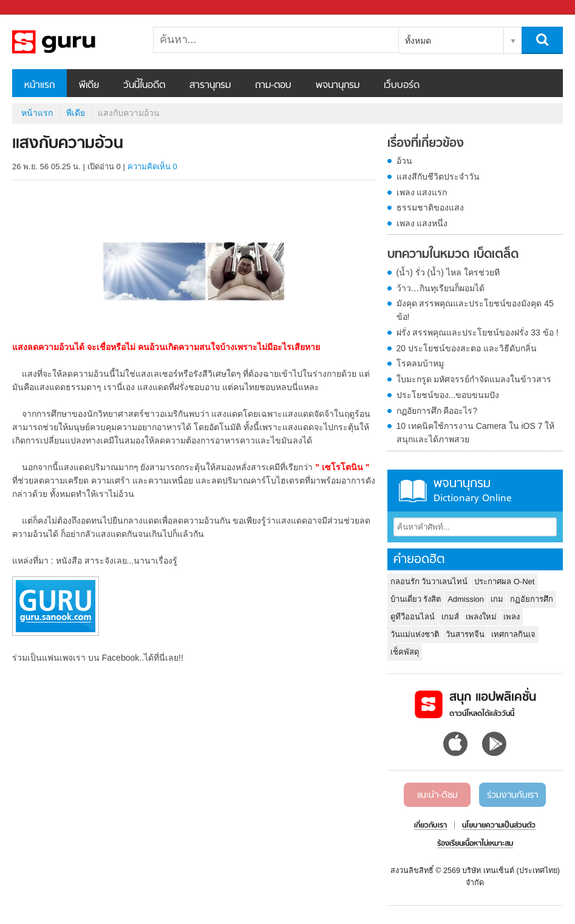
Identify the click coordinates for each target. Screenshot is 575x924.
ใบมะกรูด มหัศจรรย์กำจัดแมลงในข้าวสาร (474, 379)
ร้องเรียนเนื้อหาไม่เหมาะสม (475, 844)
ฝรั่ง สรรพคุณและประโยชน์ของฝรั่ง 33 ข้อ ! (478, 332)
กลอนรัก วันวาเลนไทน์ (429, 582)
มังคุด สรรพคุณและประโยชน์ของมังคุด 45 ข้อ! (475, 310)
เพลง (512, 617)
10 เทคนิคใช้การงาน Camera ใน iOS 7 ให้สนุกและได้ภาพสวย (476, 433)
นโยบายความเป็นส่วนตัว (499, 826)
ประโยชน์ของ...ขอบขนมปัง (448, 395)
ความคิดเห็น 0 (152, 167)
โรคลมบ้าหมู (420, 363)
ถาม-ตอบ (273, 86)
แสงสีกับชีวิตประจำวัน (438, 177)
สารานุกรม (210, 86)
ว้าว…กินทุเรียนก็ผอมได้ (441, 288)
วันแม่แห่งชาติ (415, 634)
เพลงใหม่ (481, 617)
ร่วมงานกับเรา (512, 795)
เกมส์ (450, 617)
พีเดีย (89, 86)
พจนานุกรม (338, 86)
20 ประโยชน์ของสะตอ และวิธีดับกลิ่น (467, 348)
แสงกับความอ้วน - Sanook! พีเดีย (76, 42)
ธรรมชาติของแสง (430, 207)
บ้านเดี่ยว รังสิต (416, 599)
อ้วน (404, 161)
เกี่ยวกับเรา (430, 826)
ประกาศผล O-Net (504, 582)
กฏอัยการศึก (532, 599)
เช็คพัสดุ (405, 652)
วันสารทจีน (465, 634)
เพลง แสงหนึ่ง (422, 223)
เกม (497, 599)
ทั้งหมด (418, 41)
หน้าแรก (39, 86)
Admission (466, 599)
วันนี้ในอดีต (144, 86)
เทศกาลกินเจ (513, 634)
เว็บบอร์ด (402, 86)
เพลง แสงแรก (422, 192)
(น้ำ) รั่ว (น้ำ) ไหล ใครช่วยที (448, 272)
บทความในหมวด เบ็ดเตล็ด (453, 255)
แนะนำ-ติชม (437, 795)
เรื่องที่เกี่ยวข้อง (426, 144)
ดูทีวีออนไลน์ (413, 617)
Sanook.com (36, 8)
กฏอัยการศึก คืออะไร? (437, 411)
